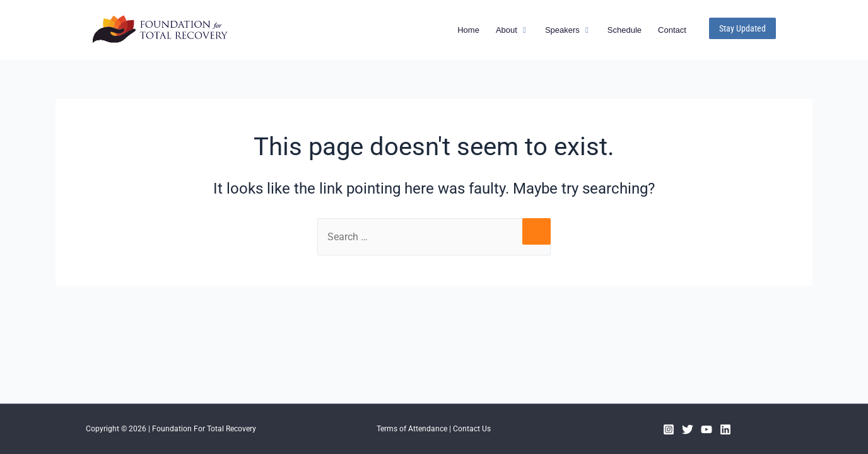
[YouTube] (707, 429)
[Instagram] (669, 429)
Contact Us (472, 429)
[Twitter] (688, 429)
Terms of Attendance (412, 429)
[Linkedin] (725, 429)
